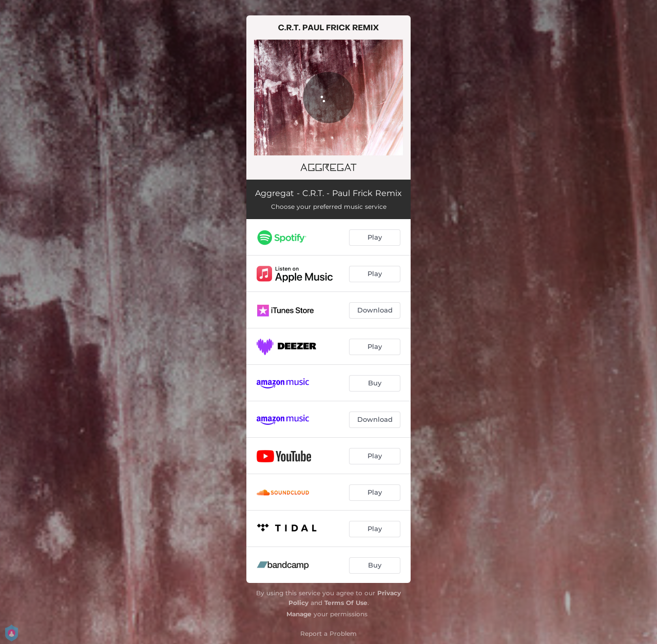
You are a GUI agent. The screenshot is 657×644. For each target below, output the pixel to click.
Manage (299, 614)
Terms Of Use (346, 603)
